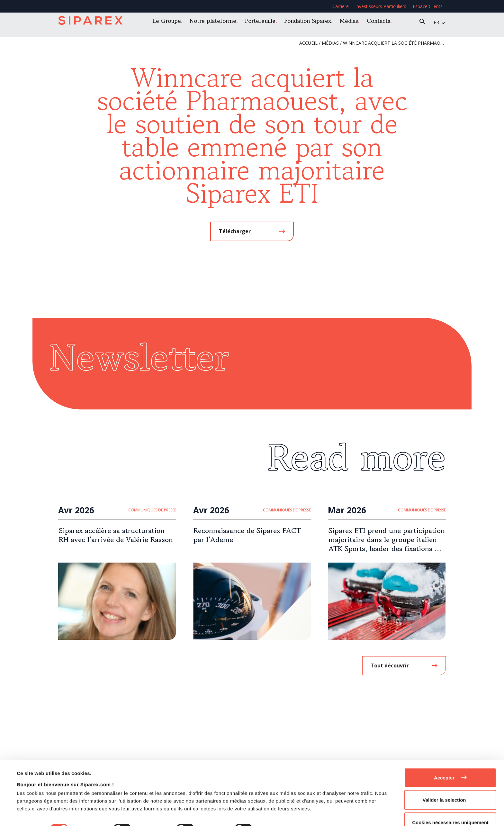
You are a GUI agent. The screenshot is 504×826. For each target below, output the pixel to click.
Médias (351, 22)
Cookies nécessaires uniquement (450, 799)
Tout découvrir (390, 665)
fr (438, 22)
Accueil (308, 43)
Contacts (380, 22)
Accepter (444, 754)
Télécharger (235, 231)
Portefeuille (262, 22)
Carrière (341, 6)
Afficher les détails (287, 806)
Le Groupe (169, 22)
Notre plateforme (215, 22)
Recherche (424, 23)
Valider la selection (444, 777)
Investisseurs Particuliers (381, 6)
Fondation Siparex (310, 22)
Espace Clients (428, 6)
